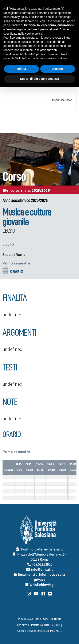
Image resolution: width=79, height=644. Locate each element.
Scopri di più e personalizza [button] (39, 79)
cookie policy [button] (34, 34)
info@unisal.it (42, 570)
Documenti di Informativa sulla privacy (42, 577)
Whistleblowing (42, 585)
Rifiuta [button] (21, 69)
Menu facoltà (60, 100)
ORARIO (17, 271)
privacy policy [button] (19, 17)
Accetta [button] (58, 69)
